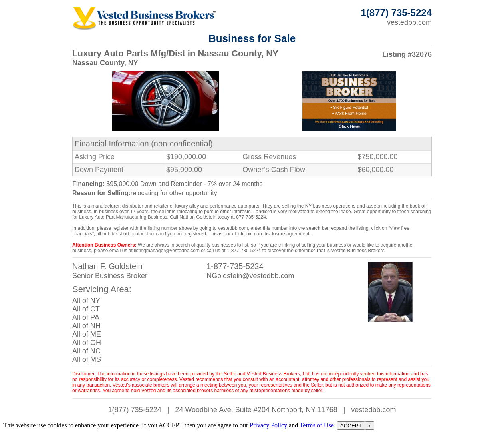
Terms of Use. (317, 425)
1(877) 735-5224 (135, 410)
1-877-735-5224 (235, 266)
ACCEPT (351, 426)
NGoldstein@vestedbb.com (250, 276)
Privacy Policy (268, 425)
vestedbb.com (409, 22)
